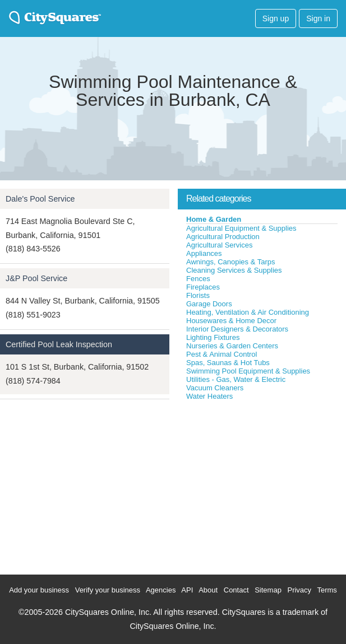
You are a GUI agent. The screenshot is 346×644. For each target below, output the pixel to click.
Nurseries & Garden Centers (232, 346)
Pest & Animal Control (222, 354)
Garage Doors (209, 304)
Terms (327, 590)
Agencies (161, 590)
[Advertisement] (262, 485)
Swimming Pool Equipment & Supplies (248, 371)
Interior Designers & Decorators (237, 329)
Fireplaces (203, 287)
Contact (236, 590)
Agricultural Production (223, 237)
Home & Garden (214, 219)
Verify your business (108, 590)
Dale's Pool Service (40, 199)
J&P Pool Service (36, 278)
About (208, 590)
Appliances (204, 253)
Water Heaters (209, 396)
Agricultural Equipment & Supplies (241, 228)
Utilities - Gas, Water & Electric (236, 379)
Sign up (276, 18)
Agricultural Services (220, 245)
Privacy (299, 590)
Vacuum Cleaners (215, 388)
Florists (198, 295)
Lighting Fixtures (213, 337)
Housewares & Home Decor (231, 321)
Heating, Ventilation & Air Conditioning (248, 312)
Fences (198, 279)
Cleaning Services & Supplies (234, 270)
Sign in (318, 18)
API (187, 590)
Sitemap (268, 590)
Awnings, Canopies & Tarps (231, 262)
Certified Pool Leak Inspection (59, 344)
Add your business (39, 590)
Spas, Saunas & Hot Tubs (228, 363)
